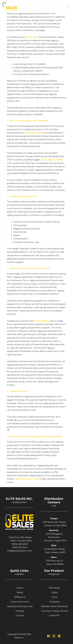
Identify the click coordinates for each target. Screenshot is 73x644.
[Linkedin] (59, 636)
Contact (20, 615)
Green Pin (54, 615)
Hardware (54, 602)
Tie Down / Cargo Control (54, 611)
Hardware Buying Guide (20, 606)
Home (20, 588)
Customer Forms (20, 602)
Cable (54, 592)
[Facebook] (49, 636)
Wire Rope (55, 588)
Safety (20, 592)
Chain (54, 597)
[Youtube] (54, 636)
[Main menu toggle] (68, 6)
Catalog (20, 611)
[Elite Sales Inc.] (10, 6)
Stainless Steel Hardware (55, 606)
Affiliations (20, 597)
